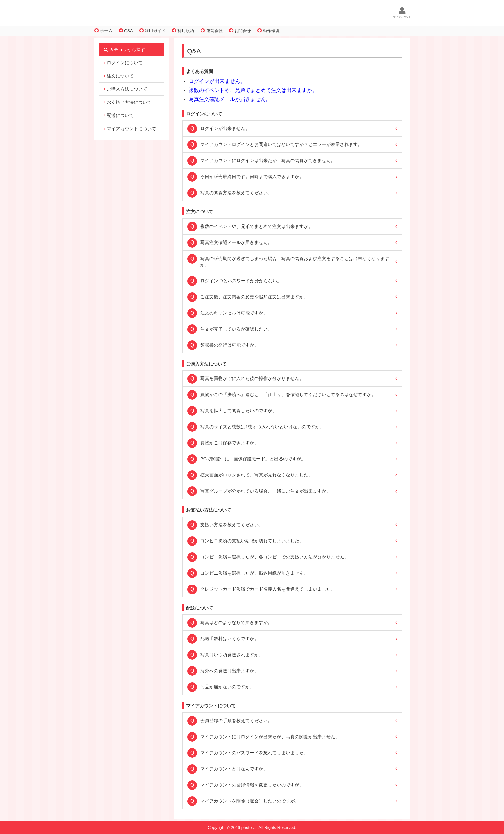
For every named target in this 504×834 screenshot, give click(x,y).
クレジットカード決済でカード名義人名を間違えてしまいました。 (268, 589)
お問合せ (240, 31)
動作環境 (269, 31)
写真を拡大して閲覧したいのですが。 (239, 411)
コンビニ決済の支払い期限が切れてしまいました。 (252, 541)
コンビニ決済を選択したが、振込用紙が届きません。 (254, 573)
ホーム (104, 31)
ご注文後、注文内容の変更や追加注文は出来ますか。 (254, 297)
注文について (119, 76)
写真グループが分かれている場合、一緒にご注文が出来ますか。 (265, 491)
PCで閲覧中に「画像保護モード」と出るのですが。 (253, 459)
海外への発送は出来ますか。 (230, 671)
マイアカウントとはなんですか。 (234, 769)
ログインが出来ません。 (217, 81)
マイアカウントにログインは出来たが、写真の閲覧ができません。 (268, 160)
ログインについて (123, 63)
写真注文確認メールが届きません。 (230, 99)
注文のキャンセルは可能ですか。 (234, 313)
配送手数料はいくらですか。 (230, 639)
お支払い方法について (128, 102)
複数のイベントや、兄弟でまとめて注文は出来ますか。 (253, 90)
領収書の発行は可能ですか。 (230, 345)
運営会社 (212, 31)
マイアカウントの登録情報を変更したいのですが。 (252, 785)
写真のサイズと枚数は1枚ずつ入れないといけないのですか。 (262, 427)
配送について (119, 115)
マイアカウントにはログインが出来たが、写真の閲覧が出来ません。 (270, 737)
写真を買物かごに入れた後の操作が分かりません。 (252, 378)
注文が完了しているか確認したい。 (236, 329)
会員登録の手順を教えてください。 (236, 721)
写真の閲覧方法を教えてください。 (236, 193)
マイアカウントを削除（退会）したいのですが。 (250, 801)
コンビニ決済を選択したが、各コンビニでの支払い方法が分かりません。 (274, 557)
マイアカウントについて (130, 129)
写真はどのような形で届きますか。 (236, 622)
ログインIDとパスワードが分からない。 (241, 281)
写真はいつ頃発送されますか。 (232, 655)
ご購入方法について (126, 89)
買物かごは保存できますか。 (230, 443)
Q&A (126, 31)
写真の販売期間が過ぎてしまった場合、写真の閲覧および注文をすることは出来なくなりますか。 (295, 262)
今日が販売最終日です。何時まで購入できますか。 (252, 177)
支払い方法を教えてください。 (232, 525)
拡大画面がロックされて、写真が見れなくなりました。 (256, 475)
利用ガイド (153, 31)
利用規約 (183, 31)
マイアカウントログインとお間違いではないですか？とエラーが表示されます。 (281, 144)
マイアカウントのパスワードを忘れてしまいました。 (254, 753)
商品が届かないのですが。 (227, 687)
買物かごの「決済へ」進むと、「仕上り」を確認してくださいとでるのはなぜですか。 (288, 394)
